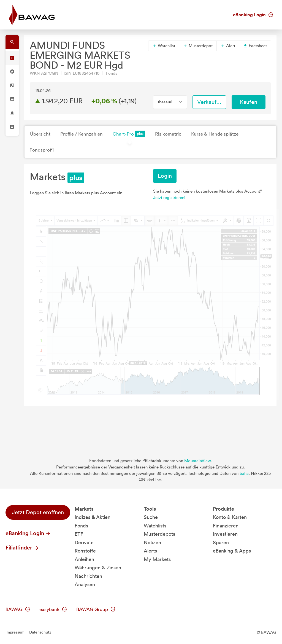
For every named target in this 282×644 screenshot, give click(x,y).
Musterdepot (198, 46)
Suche (151, 517)
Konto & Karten (230, 517)
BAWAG (18, 609)
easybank (53, 609)
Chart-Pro (129, 134)
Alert (228, 46)
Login (165, 176)
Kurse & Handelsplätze (215, 134)
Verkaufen (210, 102)
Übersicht (40, 134)
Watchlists (155, 526)
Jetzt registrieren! (169, 198)
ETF (79, 534)
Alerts (150, 551)
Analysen (85, 584)
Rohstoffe (85, 551)
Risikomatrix (168, 134)
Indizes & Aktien (93, 517)
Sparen (221, 542)
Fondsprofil (42, 150)
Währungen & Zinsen (98, 568)
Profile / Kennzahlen (82, 134)
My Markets (157, 559)
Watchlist (164, 46)
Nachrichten (88, 576)
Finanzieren (226, 526)
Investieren (225, 534)
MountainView (197, 461)
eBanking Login (253, 15)
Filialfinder (22, 548)
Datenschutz (40, 632)
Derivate (84, 542)
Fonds (81, 526)
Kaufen (249, 102)
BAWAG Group (96, 609)
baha (244, 473)
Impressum (15, 632)
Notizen (152, 542)
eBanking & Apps (232, 551)
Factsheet (255, 46)
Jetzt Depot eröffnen (38, 512)
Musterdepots (159, 534)
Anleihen (84, 559)
